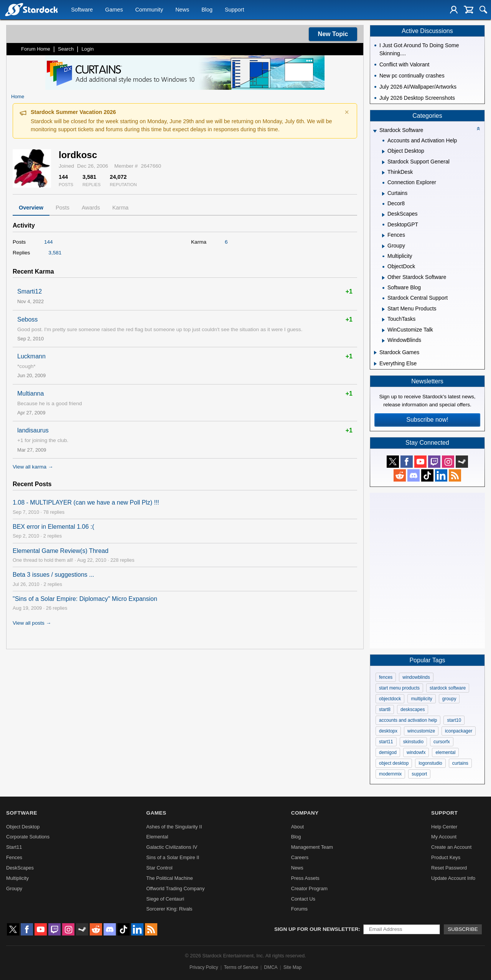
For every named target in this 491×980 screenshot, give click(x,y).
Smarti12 (30, 291)
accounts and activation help (408, 720)
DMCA (271, 967)
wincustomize (421, 731)
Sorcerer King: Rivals (169, 909)
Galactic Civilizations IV (172, 847)
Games (114, 10)
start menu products (399, 688)
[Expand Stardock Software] (375, 131)
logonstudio (430, 763)
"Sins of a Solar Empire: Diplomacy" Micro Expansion (85, 599)
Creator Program (309, 888)
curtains (460, 763)
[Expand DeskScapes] (383, 215)
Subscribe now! (427, 420)
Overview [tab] (31, 208)
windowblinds (416, 677)
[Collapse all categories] (478, 129)
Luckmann (31, 356)
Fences (14, 857)
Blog (207, 10)
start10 (454, 720)
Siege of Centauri (165, 899)
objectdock (390, 699)
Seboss (27, 319)
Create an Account (451, 847)
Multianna (30, 393)
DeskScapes (20, 868)
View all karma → (33, 467)
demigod (388, 752)
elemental (445, 752)
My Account (444, 837)
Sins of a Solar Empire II (173, 857)
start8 (385, 709)
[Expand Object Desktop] (383, 152)
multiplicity (421, 699)
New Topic (333, 34)
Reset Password (449, 868)
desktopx (388, 731)
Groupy (14, 888)
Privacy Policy (204, 967)
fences (386, 677)
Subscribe (463, 929)
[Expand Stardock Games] (375, 353)
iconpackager (459, 731)
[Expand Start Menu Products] (383, 309)
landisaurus (33, 430)
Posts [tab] (63, 208)
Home (18, 97)
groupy (449, 699)
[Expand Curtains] (383, 194)
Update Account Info (453, 878)
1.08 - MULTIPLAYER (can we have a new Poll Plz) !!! (86, 502)
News (182, 10)
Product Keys (446, 857)
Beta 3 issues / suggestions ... (54, 575)
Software (82, 10)
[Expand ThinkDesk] (383, 173)
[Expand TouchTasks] (383, 320)
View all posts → (32, 623)
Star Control (159, 868)
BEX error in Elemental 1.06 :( (54, 527)
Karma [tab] (120, 208)
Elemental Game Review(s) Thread (61, 551)
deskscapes (413, 709)
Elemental (157, 837)
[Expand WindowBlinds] (383, 341)
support (419, 774)
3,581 (55, 253)
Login (87, 49)
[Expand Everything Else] (375, 364)
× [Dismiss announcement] (347, 112)
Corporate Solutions (28, 837)
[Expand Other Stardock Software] (383, 278)
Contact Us (303, 899)
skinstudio (413, 742)
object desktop (394, 763)
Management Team (312, 847)
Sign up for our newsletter (316, 929)
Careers (300, 857)
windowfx (416, 752)
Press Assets (305, 878)
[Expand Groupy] (383, 246)
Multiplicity (17, 878)
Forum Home (36, 49)
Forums (299, 909)
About (297, 827)
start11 (386, 742)
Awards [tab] (91, 208)
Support (234, 10)
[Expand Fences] (383, 236)
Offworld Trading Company (175, 888)
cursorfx (442, 742)
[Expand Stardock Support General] (383, 162)
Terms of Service (241, 967)
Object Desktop (23, 827)
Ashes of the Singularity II (174, 827)
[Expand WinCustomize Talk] (383, 330)
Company (305, 813)
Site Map (292, 967)
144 (49, 242)
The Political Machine (170, 878)
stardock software (448, 688)
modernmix (390, 774)
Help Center (444, 827)
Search (66, 49)
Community (149, 10)
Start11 (14, 847)
